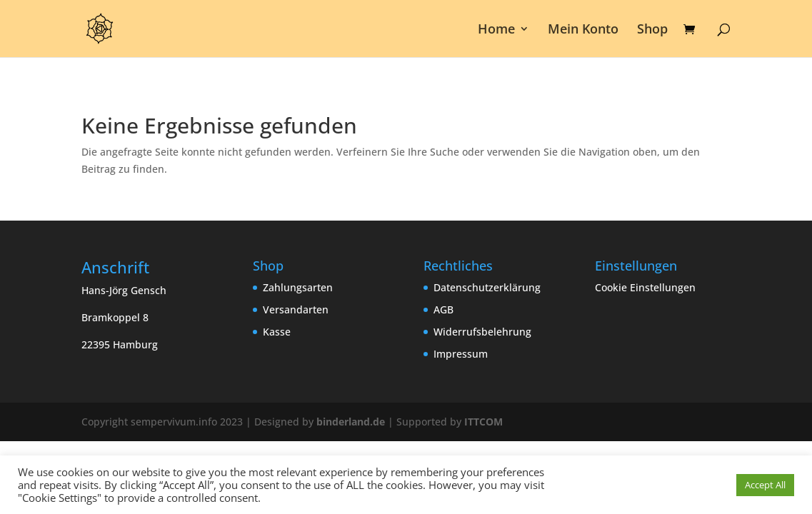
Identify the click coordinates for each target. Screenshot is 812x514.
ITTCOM (483, 422)
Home (496, 30)
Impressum (461, 354)
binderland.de (351, 422)
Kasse (277, 332)
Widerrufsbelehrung (482, 332)
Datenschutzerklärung (487, 287)
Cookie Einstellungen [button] (645, 287)
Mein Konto (583, 30)
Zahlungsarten (298, 287)
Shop (652, 30)
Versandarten (296, 309)
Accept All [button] (765, 485)
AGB (443, 309)
